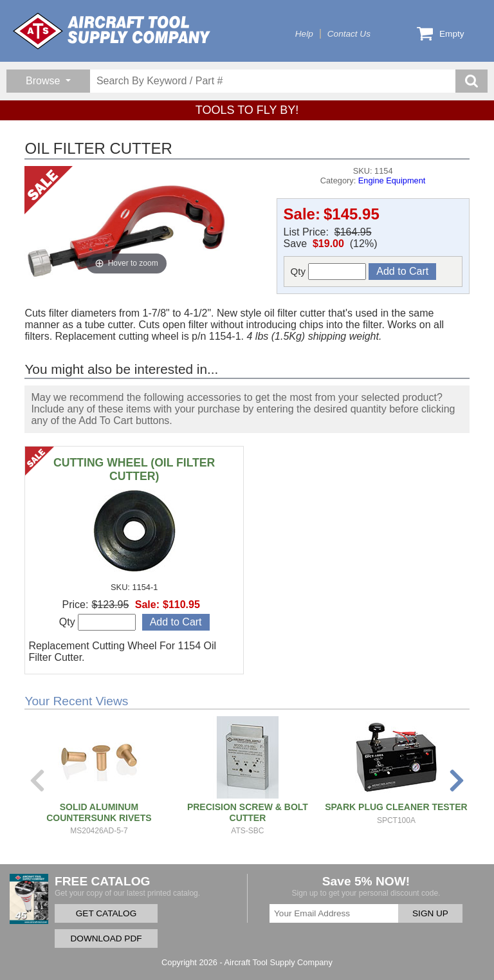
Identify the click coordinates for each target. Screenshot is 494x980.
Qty (329, 272)
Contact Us (349, 34)
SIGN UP (430, 913)
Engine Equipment (392, 180)
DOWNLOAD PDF (106, 938)
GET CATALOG (106, 913)
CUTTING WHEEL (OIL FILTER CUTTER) (134, 469)
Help (304, 34)
